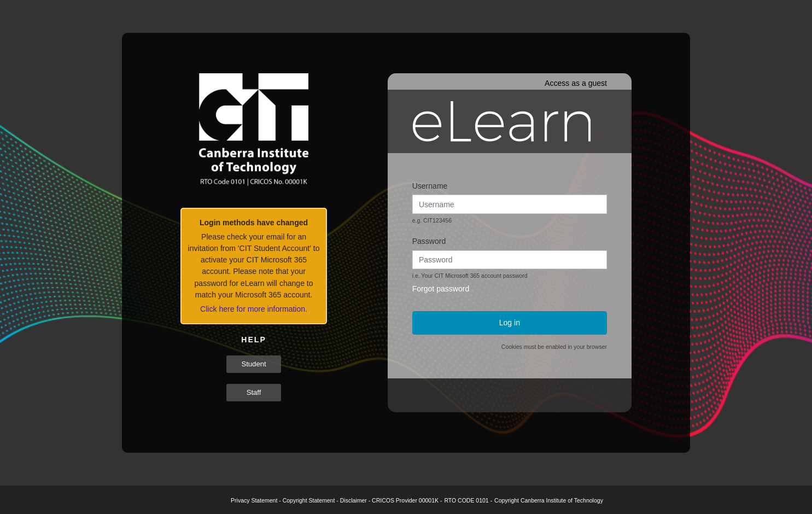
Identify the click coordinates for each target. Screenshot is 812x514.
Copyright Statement (309, 500)
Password (429, 241)
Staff (254, 392)
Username (430, 186)
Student (253, 364)
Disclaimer (354, 500)
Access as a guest (576, 83)
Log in (510, 323)
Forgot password (441, 289)
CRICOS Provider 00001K (405, 500)
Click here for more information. (254, 309)
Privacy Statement (254, 500)
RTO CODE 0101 (466, 500)
